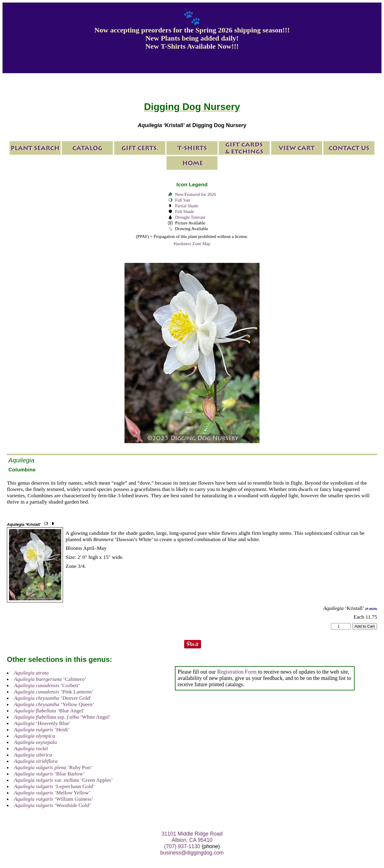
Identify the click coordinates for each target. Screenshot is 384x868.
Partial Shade (187, 206)
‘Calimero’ (50, 679)
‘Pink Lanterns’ (54, 692)
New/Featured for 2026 (195, 194)
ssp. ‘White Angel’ (62, 717)
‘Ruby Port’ (53, 767)
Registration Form (237, 672)
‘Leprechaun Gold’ (54, 786)
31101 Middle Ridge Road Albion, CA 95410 (192, 837)
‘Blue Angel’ (49, 711)
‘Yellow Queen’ (54, 704)
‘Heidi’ (42, 729)
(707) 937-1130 (182, 846)
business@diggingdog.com (192, 853)
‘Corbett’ (47, 685)
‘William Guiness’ (54, 799)
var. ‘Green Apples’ (63, 780)
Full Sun (182, 200)
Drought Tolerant (190, 217)
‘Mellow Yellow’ (52, 793)
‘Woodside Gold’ (52, 805)
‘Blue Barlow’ (49, 774)
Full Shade (184, 212)
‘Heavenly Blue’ (43, 723)
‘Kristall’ (24, 524)
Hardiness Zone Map (192, 244)
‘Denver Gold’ (53, 698)
